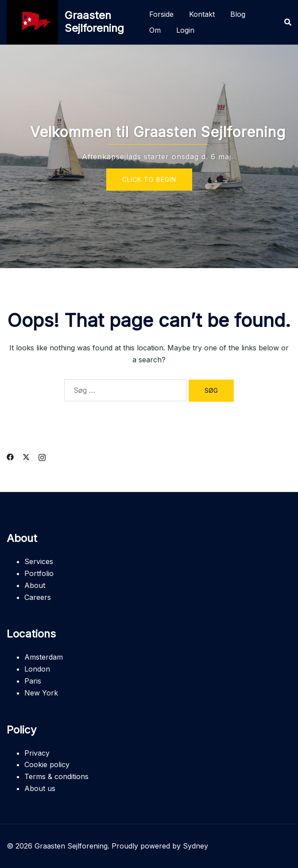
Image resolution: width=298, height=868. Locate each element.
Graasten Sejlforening (94, 22)
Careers (38, 597)
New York (41, 693)
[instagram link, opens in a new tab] (42, 457)
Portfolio (39, 573)
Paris (33, 681)
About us (40, 788)
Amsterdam (44, 657)
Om (155, 30)
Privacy (37, 753)
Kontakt (202, 14)
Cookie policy (47, 764)
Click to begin (149, 179)
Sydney (195, 846)
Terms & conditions (56, 776)
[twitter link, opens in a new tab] (26, 457)
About (35, 585)
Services (39, 561)
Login (185, 30)
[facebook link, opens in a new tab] (10, 457)
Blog (238, 14)
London (37, 669)
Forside (161, 14)
